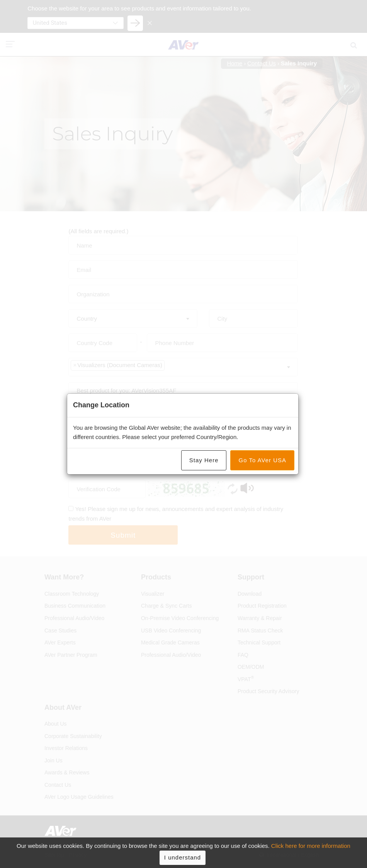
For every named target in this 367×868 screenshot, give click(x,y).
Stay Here (204, 460)
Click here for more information (311, 852)
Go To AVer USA (262, 460)
